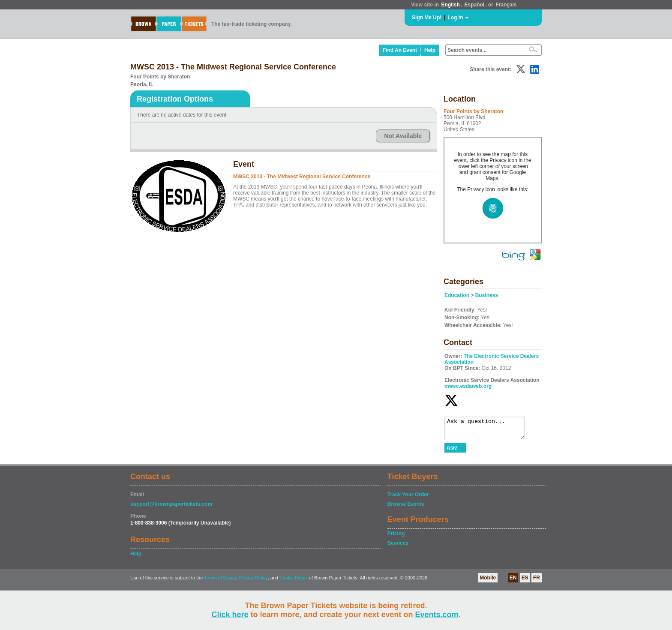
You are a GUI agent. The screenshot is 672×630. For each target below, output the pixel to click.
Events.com (437, 615)
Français (506, 5)
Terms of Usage (220, 582)
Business (487, 295)
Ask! (452, 452)
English (450, 5)
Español (475, 5)
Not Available (403, 136)
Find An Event (400, 50)
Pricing (396, 537)
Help (430, 50)
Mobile (488, 582)
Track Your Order (408, 498)
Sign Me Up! (427, 18)
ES (525, 582)
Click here (230, 615)
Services (398, 547)
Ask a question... (489, 430)
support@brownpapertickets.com (171, 508)
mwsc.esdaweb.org (468, 386)
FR (537, 582)
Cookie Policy (294, 582)
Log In (455, 18)
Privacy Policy (253, 582)
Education (457, 295)
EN (513, 582)
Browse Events (406, 508)
